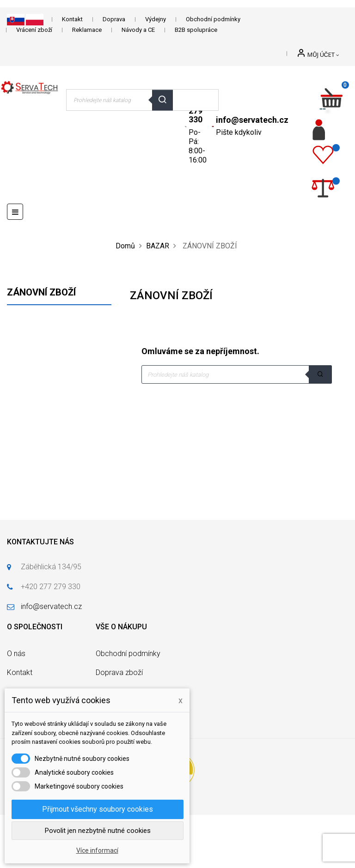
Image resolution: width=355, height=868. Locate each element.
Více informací (97, 850)
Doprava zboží (119, 672)
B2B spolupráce (196, 30)
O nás (16, 654)
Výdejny (156, 19)
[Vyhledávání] (237, 374)
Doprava (114, 19)
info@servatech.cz (252, 120)
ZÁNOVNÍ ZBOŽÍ (41, 292)
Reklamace (87, 30)
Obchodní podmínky (213, 19)
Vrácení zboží (34, 30)
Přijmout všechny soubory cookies (98, 809)
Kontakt (72, 19)
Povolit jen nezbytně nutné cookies (98, 831)
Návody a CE (138, 30)
